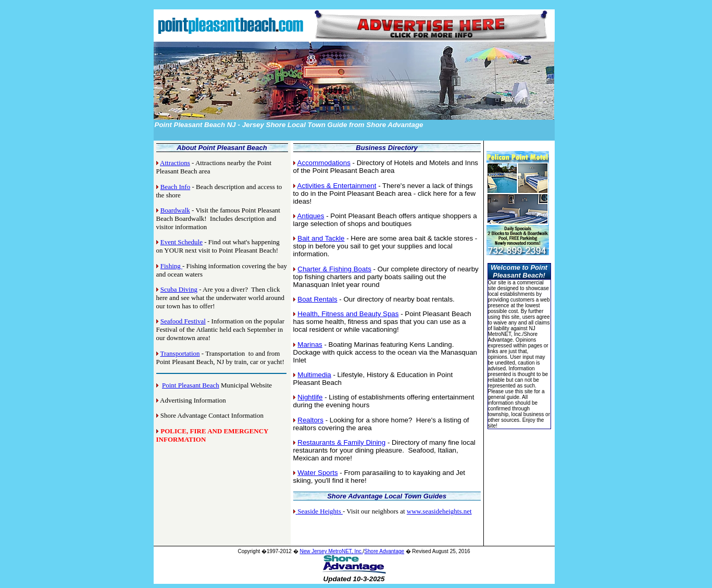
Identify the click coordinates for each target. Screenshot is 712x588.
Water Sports (317, 473)
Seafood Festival (183, 321)
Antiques (311, 216)
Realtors (310, 420)
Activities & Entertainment (337, 186)
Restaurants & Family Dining (341, 442)
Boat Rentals (317, 299)
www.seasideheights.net (439, 511)
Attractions (175, 163)
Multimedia (314, 375)
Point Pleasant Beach (191, 385)
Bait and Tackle (321, 238)
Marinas (310, 345)
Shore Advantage (384, 551)
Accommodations (324, 163)
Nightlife (310, 397)
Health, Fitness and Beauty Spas (348, 314)
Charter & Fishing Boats (334, 269)
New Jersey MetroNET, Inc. (331, 551)
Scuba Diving (179, 289)
